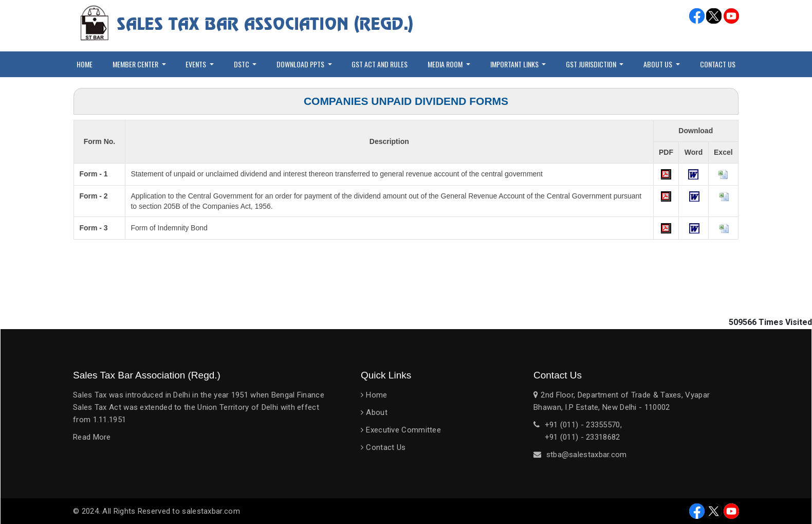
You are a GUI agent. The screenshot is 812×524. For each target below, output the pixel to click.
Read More (92, 437)
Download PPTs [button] (301, 64)
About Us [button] (659, 64)
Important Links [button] (515, 64)
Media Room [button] (446, 64)
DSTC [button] (242, 64)
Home (85, 64)
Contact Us (718, 64)
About (377, 412)
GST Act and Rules (380, 64)
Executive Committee (403, 430)
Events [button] (197, 64)
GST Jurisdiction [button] (592, 64)
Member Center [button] (136, 64)
